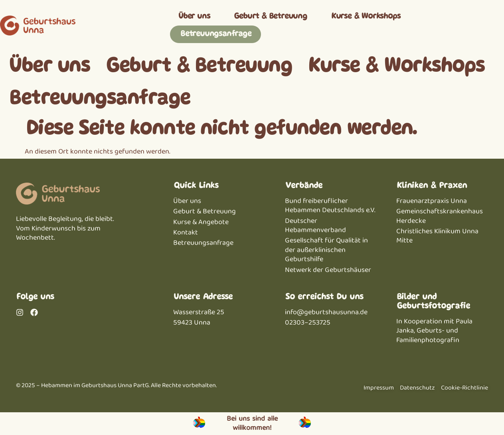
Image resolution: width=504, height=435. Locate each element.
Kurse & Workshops (366, 17)
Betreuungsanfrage (215, 34)
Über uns (194, 17)
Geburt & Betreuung (270, 17)
